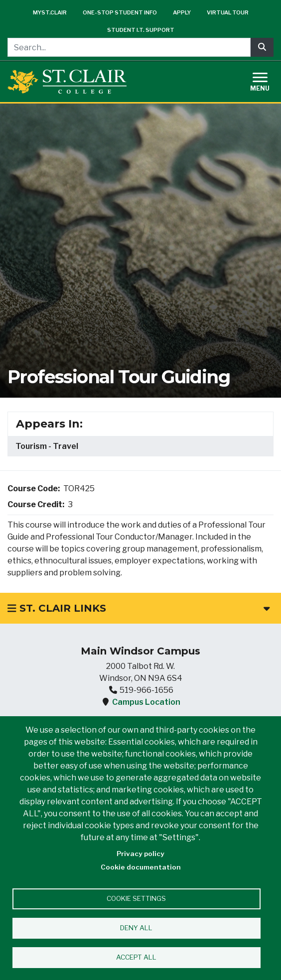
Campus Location (146, 702)
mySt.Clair (50, 12)
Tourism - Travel (47, 446)
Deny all (136, 928)
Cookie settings (136, 898)
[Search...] (129, 47)
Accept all (136, 957)
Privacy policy (140, 854)
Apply (182, 12)
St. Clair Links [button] (139, 608)
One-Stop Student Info (120, 12)
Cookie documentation (141, 867)
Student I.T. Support (141, 30)
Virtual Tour (228, 12)
